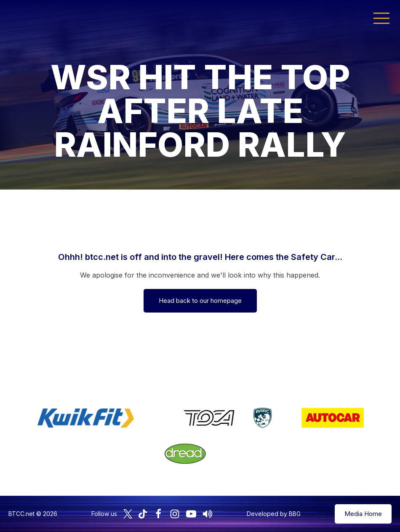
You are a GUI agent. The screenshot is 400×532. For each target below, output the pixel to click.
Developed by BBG (274, 514)
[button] (381, 18)
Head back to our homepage (200, 301)
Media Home (363, 514)
